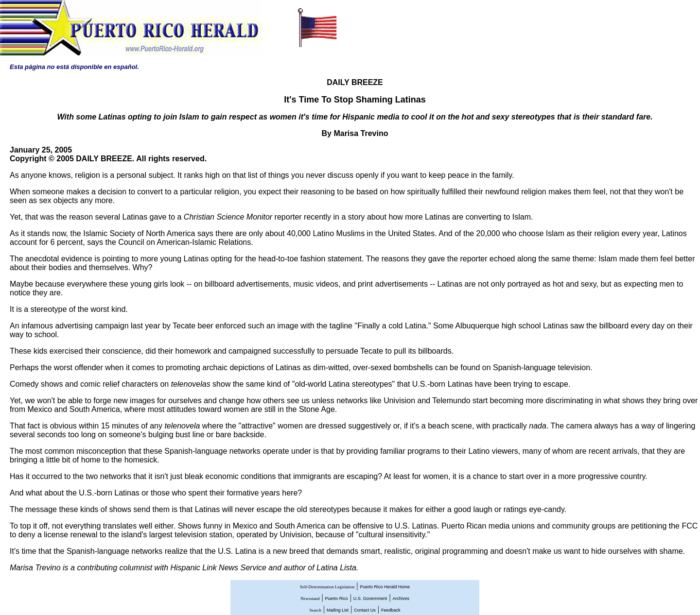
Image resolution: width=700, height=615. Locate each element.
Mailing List (338, 610)
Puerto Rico (337, 598)
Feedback (391, 610)
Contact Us (365, 610)
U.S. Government (370, 598)
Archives (401, 598)
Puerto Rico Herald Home (385, 587)
